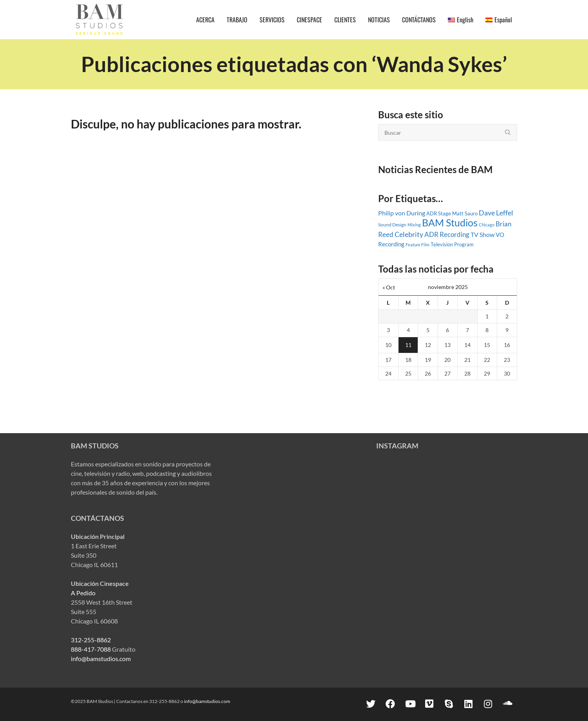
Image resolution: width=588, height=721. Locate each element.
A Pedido (83, 593)
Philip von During (402, 213)
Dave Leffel (496, 213)
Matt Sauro (465, 213)
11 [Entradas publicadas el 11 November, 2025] (408, 345)
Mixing (414, 225)
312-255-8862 (91, 640)
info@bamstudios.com (101, 659)
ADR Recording (447, 234)
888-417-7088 (91, 649)
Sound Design (392, 225)
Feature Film (418, 245)
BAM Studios (450, 223)
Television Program (452, 244)
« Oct (389, 287)
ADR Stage (439, 213)
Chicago (487, 225)
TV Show (482, 235)
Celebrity (409, 234)
